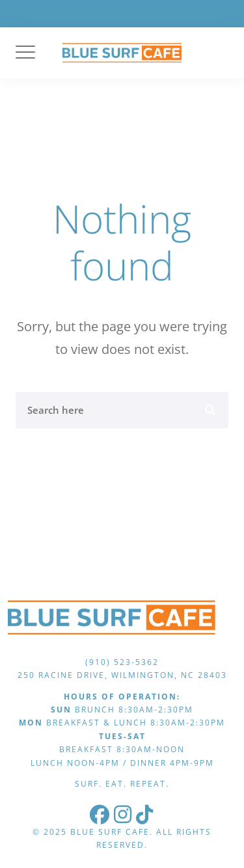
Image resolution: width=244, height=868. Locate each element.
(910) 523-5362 (122, 662)
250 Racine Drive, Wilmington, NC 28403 (122, 675)
